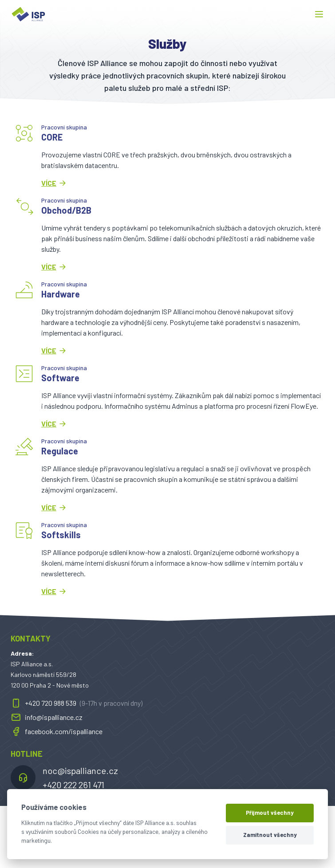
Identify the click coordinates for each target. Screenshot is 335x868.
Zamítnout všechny (270, 835)
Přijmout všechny (270, 813)
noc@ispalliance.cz (80, 770)
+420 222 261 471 (73, 785)
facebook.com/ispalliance (57, 731)
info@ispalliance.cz (47, 717)
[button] (319, 14)
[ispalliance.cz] (28, 14)
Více (54, 183)
